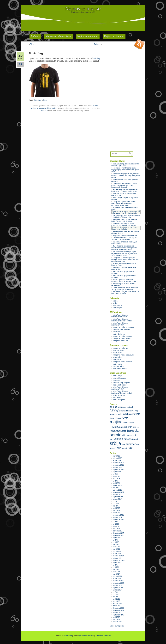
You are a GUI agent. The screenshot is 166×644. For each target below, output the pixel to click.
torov (40, 100)
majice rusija (117, 364)
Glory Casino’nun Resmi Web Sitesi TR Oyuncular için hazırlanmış (125, 289)
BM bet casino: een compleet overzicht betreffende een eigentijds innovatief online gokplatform (124, 248)
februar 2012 (117, 622)
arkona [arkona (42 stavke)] (113, 407)
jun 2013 (116, 594)
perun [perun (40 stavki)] (129, 427)
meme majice (117, 353)
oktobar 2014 (117, 558)
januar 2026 (117, 460)
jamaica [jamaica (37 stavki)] (114, 414)
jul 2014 (116, 565)
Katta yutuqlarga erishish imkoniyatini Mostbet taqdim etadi (125, 165)
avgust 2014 (117, 563)
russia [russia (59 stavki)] (134, 430)
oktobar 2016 (117, 517)
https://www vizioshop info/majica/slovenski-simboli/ (122, 320)
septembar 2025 (119, 470)
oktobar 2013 (117, 585)
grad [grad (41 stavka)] (124, 411)
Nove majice (52, 108)
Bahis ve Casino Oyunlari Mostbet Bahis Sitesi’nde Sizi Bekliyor (124, 220)
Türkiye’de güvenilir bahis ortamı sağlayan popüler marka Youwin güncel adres (125, 170)
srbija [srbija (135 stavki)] (115, 443)
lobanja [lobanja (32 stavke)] (118, 418)
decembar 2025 (118, 463)
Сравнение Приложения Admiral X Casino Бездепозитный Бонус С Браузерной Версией (125, 185)
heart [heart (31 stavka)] (129, 411)
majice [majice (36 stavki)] (126, 423)
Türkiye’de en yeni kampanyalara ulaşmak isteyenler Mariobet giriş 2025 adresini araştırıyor (125, 259)
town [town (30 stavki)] (124, 448)
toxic (45, 100)
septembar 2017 (119, 497)
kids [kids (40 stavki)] (125, 414)
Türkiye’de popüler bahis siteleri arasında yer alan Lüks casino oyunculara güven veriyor (123, 203)
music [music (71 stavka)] (114, 426)
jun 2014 (116, 567)
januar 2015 (117, 554)
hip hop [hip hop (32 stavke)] (135, 411)
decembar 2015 (118, 533)
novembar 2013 (118, 583)
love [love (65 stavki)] (125, 417)
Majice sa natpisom (117, 626)
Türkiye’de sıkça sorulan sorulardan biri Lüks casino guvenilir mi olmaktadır (126, 212)
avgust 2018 (117, 485)
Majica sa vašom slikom (59, 36)
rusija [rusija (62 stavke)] (126, 430)
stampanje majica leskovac (122, 336)
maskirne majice (119, 350)
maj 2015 (116, 545)
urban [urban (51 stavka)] (130, 448)
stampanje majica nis (120, 341)
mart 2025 (116, 479)
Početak (35, 36)
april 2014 (116, 572)
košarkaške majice (119, 378)
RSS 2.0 (45, 111)
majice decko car (119, 334)
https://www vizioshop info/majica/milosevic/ (120, 316)
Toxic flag (96, 58)
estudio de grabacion (103, 636)
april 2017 (116, 508)
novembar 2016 (118, 515)
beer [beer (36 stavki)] (120, 407)
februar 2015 (117, 551)
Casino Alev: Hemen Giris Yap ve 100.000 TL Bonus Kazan (124, 239)
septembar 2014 (119, 560)
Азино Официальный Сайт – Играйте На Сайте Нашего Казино (124, 281)
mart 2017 (116, 510)
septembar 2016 (119, 520)
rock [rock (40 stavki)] (119, 431)
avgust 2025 (117, 472)
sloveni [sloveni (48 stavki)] (119, 439)
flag (35, 100)
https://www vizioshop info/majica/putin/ (120, 324)
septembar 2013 (119, 588)
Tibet (32, 44)
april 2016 (116, 526)
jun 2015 (116, 542)
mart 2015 (116, 549)
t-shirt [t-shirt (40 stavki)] (119, 448)
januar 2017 (117, 513)
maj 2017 (116, 506)
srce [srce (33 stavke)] (123, 444)
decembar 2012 (118, 608)
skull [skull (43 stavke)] (134, 435)
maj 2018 (116, 488)
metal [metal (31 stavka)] (132, 423)
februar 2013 (117, 604)
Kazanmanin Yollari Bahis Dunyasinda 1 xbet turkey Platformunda (126, 216)
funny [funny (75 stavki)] (114, 410)
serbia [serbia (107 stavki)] (116, 435)
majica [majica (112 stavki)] (116, 422)
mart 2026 (116, 456)
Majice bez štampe (114, 36)
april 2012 (116, 617)
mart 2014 (116, 574)
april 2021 (116, 483)
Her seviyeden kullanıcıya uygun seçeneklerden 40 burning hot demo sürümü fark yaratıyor (124, 254)
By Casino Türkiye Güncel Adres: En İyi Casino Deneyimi (125, 293)
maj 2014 (116, 569)
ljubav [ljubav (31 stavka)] (112, 418)
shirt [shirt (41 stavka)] (124, 435)
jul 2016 (116, 522)
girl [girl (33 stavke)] (120, 411)
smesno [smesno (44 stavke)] (128, 439)
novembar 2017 (118, 492)
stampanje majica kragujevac (123, 327)
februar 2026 (117, 458)
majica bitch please (120, 385)
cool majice (117, 359)
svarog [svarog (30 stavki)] (112, 448)
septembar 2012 (119, 615)
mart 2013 (116, 601)
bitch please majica (120, 369)
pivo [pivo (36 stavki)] (135, 427)
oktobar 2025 (117, 467)
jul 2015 (116, 540)
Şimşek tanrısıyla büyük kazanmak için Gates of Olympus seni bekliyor (124, 190)
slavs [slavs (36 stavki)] (112, 439)
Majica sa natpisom (88, 36)
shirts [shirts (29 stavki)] (129, 436)
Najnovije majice (83, 9)
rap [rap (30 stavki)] (138, 427)
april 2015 (116, 547)
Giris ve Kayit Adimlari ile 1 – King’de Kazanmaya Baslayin (125, 228)
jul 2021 (116, 481)
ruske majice (117, 357)
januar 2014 (117, 579)
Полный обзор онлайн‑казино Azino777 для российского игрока (124, 224)
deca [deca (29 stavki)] (124, 407)
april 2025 (116, 476)
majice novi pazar (119, 400)
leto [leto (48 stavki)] (138, 414)
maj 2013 (116, 597)
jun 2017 (116, 504)
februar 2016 (117, 531)
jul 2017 (116, 501)
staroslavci (116, 332)
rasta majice (117, 398)
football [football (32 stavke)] (130, 407)
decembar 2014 (118, 556)
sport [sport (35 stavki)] (136, 439)
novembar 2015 (118, 535)
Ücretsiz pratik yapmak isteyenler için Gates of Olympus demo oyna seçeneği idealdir (126, 176)
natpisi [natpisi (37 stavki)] (122, 427)
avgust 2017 (117, 499)
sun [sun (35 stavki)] (138, 444)
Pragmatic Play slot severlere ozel (125, 236)
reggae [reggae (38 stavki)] (113, 431)
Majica (95, 106)
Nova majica (41, 108)
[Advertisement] (83, 20)
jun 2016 (116, 524)
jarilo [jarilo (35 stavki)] (120, 414)
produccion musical (86, 636)
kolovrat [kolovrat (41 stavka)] (131, 414)
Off (20, 64)
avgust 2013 (117, 590)
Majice (33, 108)
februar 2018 (117, 490)
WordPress (68, 636)
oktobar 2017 (117, 495)
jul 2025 (116, 474)
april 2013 (116, 599)
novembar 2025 (118, 465)
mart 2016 (116, 529)
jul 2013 (116, 592)
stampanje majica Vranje (122, 339)
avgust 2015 (117, 538)
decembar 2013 (118, 581)
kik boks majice (118, 366)
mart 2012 (116, 619)
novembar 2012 (118, 610)
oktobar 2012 (117, 613)
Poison (97, 44)
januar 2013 (117, 606)
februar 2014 (117, 576)
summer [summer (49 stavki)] (131, 444)
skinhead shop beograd (121, 329)
